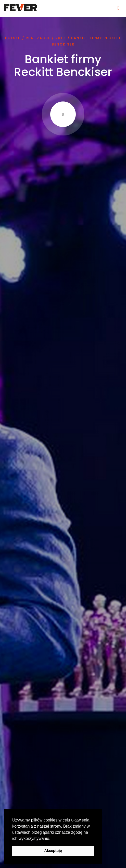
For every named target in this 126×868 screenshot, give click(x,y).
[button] (52, 839)
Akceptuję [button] (53, 851)
